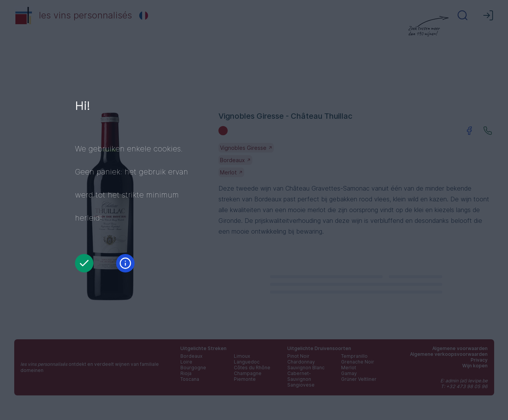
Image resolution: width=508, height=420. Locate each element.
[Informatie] (125, 263)
